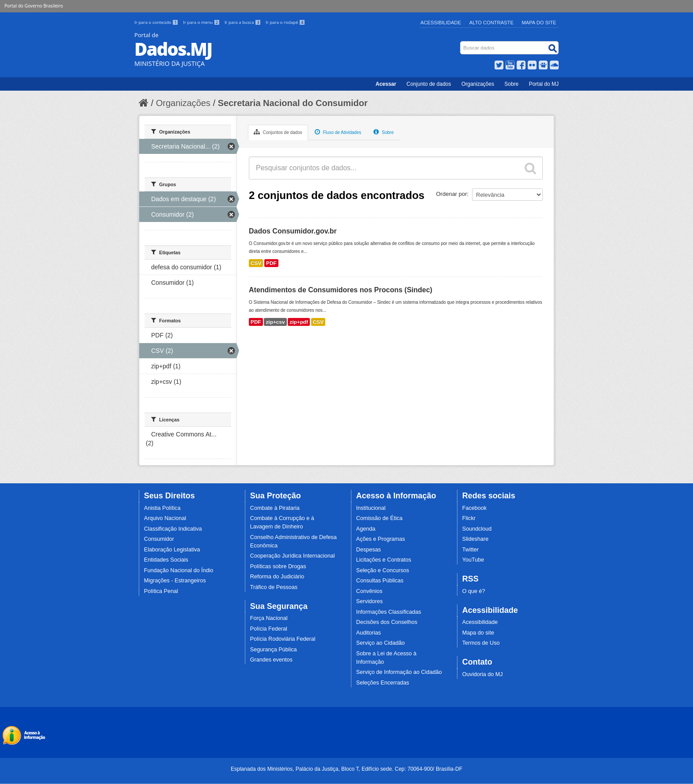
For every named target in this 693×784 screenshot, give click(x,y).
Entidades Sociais (166, 560)
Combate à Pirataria (275, 508)
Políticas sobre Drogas (278, 566)
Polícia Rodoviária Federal (283, 639)
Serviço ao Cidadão (381, 643)
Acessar (386, 84)
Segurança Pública (274, 650)
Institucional (371, 508)
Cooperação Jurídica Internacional (293, 556)
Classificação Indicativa (173, 529)
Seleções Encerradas (383, 683)
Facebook (474, 508)
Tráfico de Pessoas (274, 587)
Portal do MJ (544, 84)
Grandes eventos (271, 660)
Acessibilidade (441, 23)
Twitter (470, 550)
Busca (461, 43)
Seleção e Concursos (383, 570)
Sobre (511, 84)
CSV (256, 263)
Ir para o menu (202, 22)
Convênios (369, 591)
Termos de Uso (481, 643)
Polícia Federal (269, 629)
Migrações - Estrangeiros (175, 581)
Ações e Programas (381, 539)
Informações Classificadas (389, 612)
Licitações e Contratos (384, 560)
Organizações (478, 84)
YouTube (473, 560)
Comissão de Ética (379, 518)
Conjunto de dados (429, 84)
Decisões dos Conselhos (387, 622)
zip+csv (275, 322)
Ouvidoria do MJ (483, 674)
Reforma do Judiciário (277, 577)
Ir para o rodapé (285, 22)
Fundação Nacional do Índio (179, 570)
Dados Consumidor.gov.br (293, 231)
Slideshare (476, 539)
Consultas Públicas (380, 581)
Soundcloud (477, 529)
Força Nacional (269, 618)
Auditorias (369, 633)
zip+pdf (299, 322)
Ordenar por (452, 194)
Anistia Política (162, 508)
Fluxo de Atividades (338, 132)
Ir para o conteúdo (157, 22)
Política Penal (161, 591)
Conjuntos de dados (278, 132)
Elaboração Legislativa (172, 550)
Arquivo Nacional (165, 518)
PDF (271, 263)
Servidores (369, 601)
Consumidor (159, 539)
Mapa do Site (539, 23)
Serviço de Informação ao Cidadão (399, 672)
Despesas (369, 550)
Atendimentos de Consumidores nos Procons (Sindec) (341, 290)
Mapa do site (478, 633)
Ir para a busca (243, 22)
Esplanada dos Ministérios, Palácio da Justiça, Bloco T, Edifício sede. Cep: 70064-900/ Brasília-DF (346, 769)
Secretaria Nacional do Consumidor (293, 103)
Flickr (469, 518)
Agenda (366, 529)
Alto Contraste (491, 23)
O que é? (474, 591)
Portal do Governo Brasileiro (34, 6)
